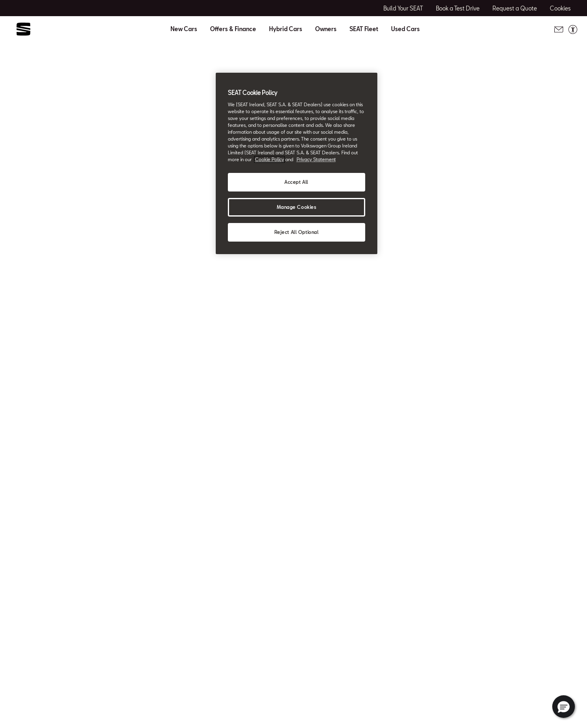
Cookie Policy (269, 159)
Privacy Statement (316, 159)
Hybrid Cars (286, 29)
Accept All (296, 182)
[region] (297, 163)
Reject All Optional (297, 232)
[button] (564, 707)
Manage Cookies (297, 207)
